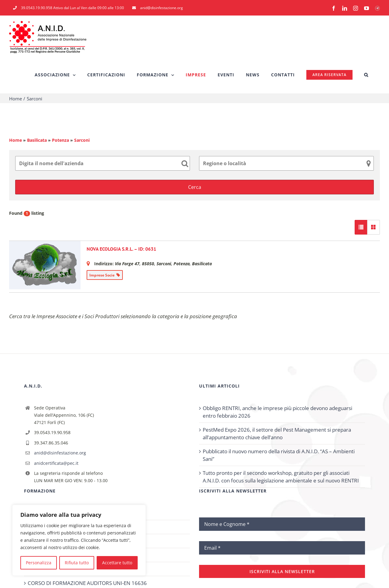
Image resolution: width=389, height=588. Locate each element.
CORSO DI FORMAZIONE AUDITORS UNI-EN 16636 (87, 583)
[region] (79, 540)
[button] (366, 75)
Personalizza (39, 563)
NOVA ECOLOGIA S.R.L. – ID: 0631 (121, 249)
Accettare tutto (117, 563)
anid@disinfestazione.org (60, 453)
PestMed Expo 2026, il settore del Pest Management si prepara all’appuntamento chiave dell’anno (277, 433)
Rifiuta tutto (77, 563)
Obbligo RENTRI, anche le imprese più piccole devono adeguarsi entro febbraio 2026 (277, 412)
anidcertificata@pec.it (56, 463)
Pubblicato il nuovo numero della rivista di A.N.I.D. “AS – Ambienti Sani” (279, 455)
